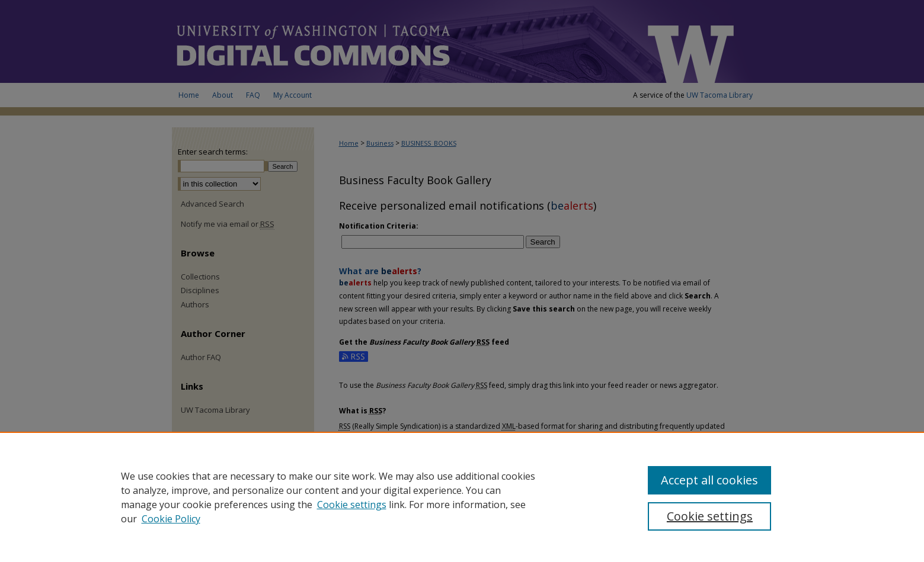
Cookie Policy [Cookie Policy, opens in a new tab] (171, 519)
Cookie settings (352, 505)
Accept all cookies (709, 480)
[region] (462, 497)
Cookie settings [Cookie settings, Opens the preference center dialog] (710, 516)
